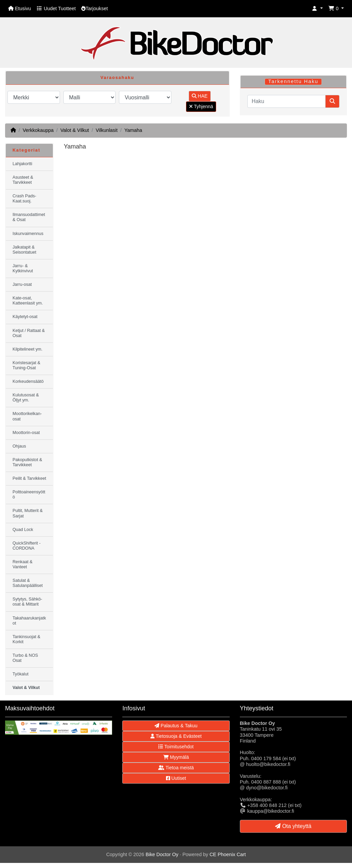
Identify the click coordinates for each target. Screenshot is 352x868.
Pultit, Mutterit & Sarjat (28, 513)
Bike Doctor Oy (162, 854)
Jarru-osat (22, 284)
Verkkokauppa (38, 130)
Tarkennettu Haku (293, 81)
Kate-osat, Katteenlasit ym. (28, 301)
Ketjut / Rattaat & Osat (29, 333)
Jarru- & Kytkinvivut (23, 268)
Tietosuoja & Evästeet (176, 736)
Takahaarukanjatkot (29, 621)
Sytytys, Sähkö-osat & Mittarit (27, 602)
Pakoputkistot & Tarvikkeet (27, 462)
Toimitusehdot (176, 747)
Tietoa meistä (176, 768)
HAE (200, 96)
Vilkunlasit (107, 130)
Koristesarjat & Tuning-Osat (26, 365)
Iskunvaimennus (28, 234)
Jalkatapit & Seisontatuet (24, 250)
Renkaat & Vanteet (23, 564)
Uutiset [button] (176, 778)
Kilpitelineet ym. (27, 349)
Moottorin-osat (26, 433)
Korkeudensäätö (28, 381)
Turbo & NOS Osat (25, 658)
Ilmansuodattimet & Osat (29, 217)
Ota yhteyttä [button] (293, 826)
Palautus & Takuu (176, 726)
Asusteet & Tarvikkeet (23, 180)
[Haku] (286, 101)
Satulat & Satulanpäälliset (28, 583)
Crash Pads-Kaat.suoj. (24, 199)
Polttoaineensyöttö (29, 495)
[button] (317, 9)
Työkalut (20, 674)
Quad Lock (23, 530)
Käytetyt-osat (25, 317)
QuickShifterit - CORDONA (27, 546)
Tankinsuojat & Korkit (26, 639)
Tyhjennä (201, 106)
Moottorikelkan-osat (27, 416)
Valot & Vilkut (75, 130)
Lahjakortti (22, 164)
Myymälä (176, 757)
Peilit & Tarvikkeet (29, 478)
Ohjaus (19, 446)
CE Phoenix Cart (227, 854)
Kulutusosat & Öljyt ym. (26, 398)
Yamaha (133, 130)
